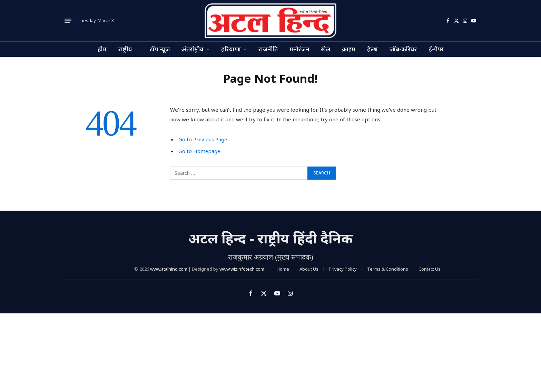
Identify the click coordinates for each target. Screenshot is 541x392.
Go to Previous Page (203, 139)
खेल (326, 49)
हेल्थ (372, 49)
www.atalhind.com (169, 269)
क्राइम (349, 49)
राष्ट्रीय (125, 49)
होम (102, 49)
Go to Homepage (200, 151)
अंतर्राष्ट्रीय (193, 49)
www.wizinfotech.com (242, 269)
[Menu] (68, 21)
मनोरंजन (299, 49)
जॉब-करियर (403, 49)
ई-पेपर (436, 49)
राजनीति (268, 49)
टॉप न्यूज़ (160, 49)
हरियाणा (231, 49)
